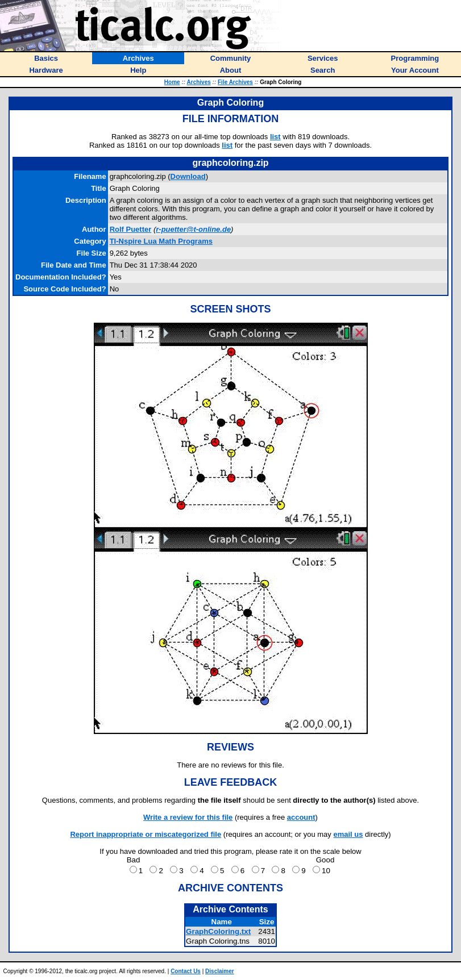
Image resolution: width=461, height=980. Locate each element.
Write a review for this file (188, 817)
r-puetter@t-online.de (193, 229)
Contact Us (186, 971)
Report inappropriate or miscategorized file (146, 834)
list (275, 137)
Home (172, 82)
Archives (199, 82)
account (301, 817)
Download (188, 176)
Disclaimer (220, 971)
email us (348, 834)
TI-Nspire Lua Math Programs (161, 241)
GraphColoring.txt (218, 931)
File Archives (235, 82)
